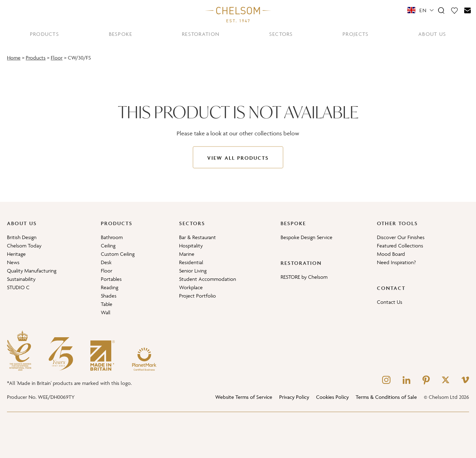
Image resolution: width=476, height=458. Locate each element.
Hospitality (191, 246)
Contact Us (390, 302)
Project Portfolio (197, 296)
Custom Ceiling (118, 254)
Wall (106, 312)
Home (14, 58)
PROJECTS (356, 34)
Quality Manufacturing (32, 271)
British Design (22, 237)
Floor (57, 58)
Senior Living (193, 271)
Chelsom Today (24, 246)
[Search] (441, 10)
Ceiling (108, 246)
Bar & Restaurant (197, 237)
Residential (191, 262)
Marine (187, 254)
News (13, 262)
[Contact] (468, 10)
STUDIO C (18, 287)
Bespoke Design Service (306, 237)
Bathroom (112, 237)
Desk (106, 262)
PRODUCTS (45, 34)
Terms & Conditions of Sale (386, 397)
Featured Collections (400, 246)
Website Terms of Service (244, 397)
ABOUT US (432, 34)
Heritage (16, 254)
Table (107, 304)
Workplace (191, 287)
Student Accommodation (208, 279)
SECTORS (281, 34)
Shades (109, 296)
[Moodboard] (454, 10)
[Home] (238, 14)
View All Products (238, 158)
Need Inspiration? (396, 262)
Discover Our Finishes (401, 237)
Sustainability (21, 279)
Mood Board (391, 254)
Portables (111, 279)
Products (36, 58)
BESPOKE (121, 34)
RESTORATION (201, 34)
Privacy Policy (294, 397)
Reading (110, 287)
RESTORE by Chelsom (304, 277)
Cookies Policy (332, 397)
